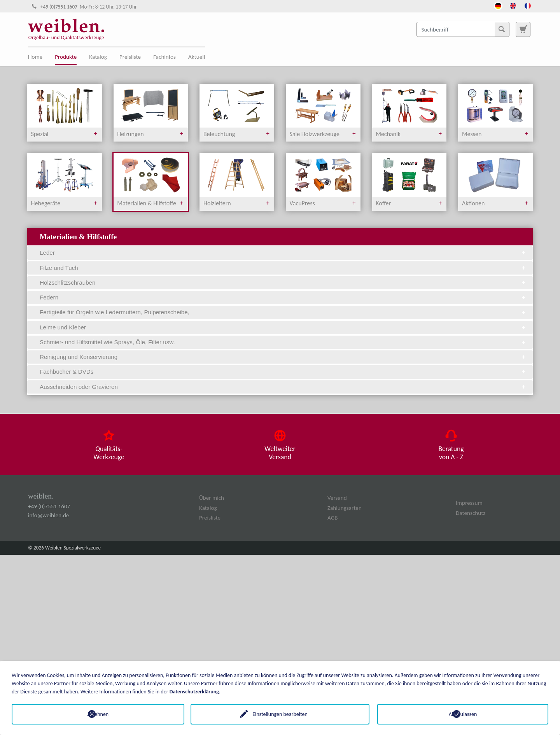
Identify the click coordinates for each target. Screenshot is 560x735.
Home (35, 57)
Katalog (98, 57)
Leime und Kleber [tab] (283, 327)
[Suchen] (502, 29)
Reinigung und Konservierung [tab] (283, 357)
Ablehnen (97, 714)
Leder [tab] (283, 253)
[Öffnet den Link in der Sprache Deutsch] (498, 5)
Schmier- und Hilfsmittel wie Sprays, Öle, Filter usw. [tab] (283, 342)
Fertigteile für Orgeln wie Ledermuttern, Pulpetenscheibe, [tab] (283, 312)
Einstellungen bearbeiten (280, 714)
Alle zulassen (463, 714)
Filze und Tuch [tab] (283, 268)
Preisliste (130, 57)
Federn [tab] (283, 297)
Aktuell (197, 57)
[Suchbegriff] (463, 29)
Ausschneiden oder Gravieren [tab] (283, 387)
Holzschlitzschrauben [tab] (283, 283)
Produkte (66, 57)
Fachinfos (164, 57)
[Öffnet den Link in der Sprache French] (528, 5)
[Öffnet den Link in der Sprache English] (513, 5)
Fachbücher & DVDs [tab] (283, 372)
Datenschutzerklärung (194, 692)
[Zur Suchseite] (523, 29)
